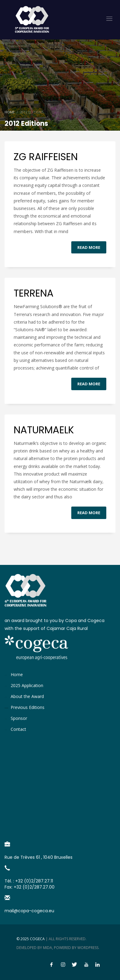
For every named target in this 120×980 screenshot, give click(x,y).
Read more (89, 247)
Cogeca (37, 939)
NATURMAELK (44, 430)
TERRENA (34, 293)
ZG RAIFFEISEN (46, 157)
